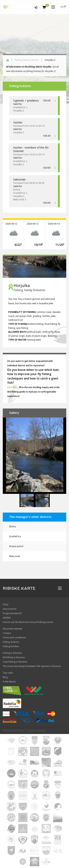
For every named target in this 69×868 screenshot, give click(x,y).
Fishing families (11, 646)
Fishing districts (11, 642)
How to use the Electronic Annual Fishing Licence (28, 622)
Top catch (8, 673)
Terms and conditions (14, 638)
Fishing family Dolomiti (27, 60)
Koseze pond (16, 546)
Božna (13, 526)
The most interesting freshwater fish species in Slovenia (32, 666)
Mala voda (15, 556)
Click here (13, 387)
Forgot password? (12, 613)
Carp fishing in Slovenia (15, 662)
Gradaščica (15, 536)
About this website (13, 629)
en (63, 7)
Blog (5, 677)
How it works (10, 609)
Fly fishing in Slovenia (14, 657)
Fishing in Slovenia (12, 653)
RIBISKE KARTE (19, 588)
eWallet (7, 618)
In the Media (9, 682)
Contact (7, 633)
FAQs (6, 604)
